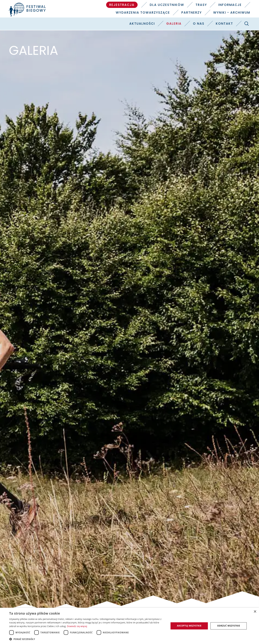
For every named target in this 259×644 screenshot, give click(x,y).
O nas (199, 24)
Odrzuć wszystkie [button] (228, 626)
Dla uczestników (167, 5)
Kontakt (224, 24)
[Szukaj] (247, 24)
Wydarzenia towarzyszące (143, 13)
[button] (87, 639)
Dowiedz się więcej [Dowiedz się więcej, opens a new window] (77, 626)
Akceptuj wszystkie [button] (189, 626)
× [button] (255, 612)
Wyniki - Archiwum (232, 13)
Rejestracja (122, 5)
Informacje (230, 5)
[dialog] (129, 626)
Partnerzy (192, 13)
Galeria (174, 24)
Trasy (201, 5)
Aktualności (142, 24)
